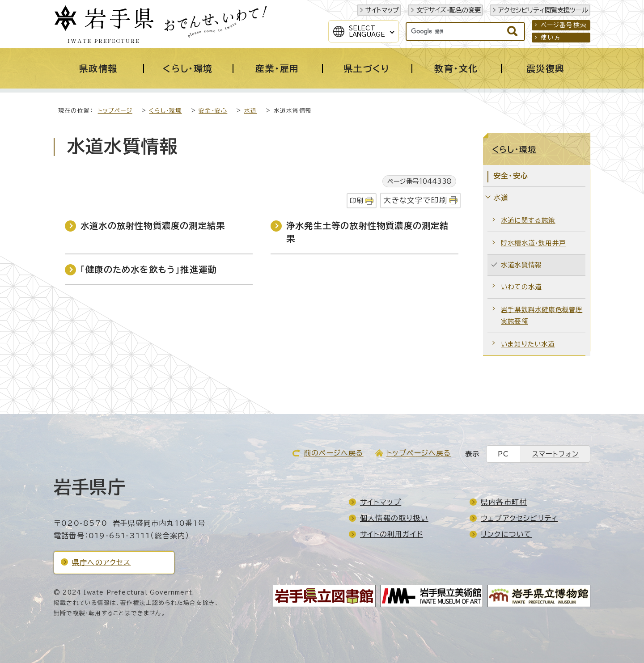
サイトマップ (382, 10)
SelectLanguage (367, 31)
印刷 (356, 201)
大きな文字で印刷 (415, 200)
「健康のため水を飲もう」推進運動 (148, 269)
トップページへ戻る (419, 453)
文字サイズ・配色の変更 (449, 10)
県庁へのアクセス (102, 562)
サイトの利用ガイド (392, 534)
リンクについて (506, 534)
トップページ (115, 111)
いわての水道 (521, 287)
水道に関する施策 (528, 220)
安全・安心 (213, 111)
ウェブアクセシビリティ (519, 518)
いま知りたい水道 (528, 344)
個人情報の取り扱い (394, 518)
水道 (250, 111)
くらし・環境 (165, 111)
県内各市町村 (504, 502)
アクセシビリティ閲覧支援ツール (543, 10)
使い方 (551, 38)
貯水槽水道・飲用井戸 (533, 243)
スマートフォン (555, 454)
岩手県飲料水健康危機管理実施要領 (542, 315)
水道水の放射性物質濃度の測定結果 (153, 226)
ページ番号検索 (564, 25)
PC (503, 454)
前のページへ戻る (334, 453)
